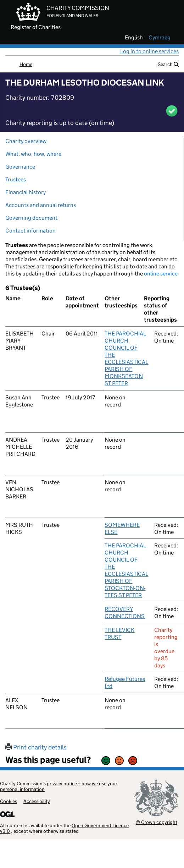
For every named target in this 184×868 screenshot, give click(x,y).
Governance (20, 167)
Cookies (9, 801)
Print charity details (36, 747)
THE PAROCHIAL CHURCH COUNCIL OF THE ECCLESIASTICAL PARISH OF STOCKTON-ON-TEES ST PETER (126, 570)
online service (161, 274)
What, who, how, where (33, 154)
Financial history (26, 192)
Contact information (30, 231)
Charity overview (26, 141)
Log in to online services (149, 51)
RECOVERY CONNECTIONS (125, 613)
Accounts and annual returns (41, 205)
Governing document (31, 218)
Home (26, 64)
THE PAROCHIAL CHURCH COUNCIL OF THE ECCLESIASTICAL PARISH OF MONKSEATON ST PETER (126, 358)
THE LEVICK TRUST (119, 634)
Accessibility (37, 801)
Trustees (16, 179)
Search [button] (168, 64)
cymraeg (160, 38)
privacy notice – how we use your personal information (59, 786)
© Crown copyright (157, 822)
